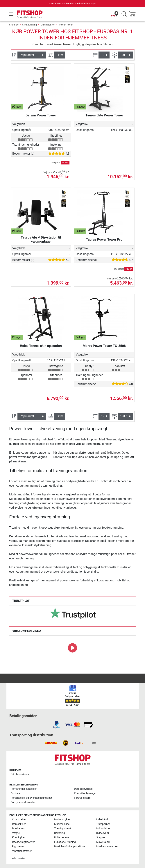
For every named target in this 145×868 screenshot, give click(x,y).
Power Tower (66, 25)
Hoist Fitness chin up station (41, 346)
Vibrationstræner (22, 851)
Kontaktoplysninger (85, 793)
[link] (73, 613)
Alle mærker (19, 858)
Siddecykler (103, 833)
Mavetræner (103, 842)
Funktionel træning (65, 842)
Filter (60, 55)
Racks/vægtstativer (23, 842)
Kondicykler (19, 837)
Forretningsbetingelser (24, 789)
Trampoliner (103, 824)
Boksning (60, 833)
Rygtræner (18, 846)
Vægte (16, 833)
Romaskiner (19, 824)
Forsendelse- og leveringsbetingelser (31, 798)
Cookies (15, 793)
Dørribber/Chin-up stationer (70, 846)
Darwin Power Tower (41, 115)
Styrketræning (29, 25)
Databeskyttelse (83, 789)
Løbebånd (102, 820)
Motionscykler (62, 820)
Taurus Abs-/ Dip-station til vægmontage (41, 239)
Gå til (20, 775)
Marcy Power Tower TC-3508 (104, 346)
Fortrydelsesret (83, 798)
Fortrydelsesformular (23, 802)
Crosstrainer (19, 820)
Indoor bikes (103, 828)
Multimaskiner (48, 25)
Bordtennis (18, 828)
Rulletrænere (61, 837)
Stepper (101, 837)
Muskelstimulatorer (107, 846)
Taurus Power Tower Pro (104, 239)
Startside (14, 25)
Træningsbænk (63, 828)
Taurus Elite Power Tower (104, 115)
